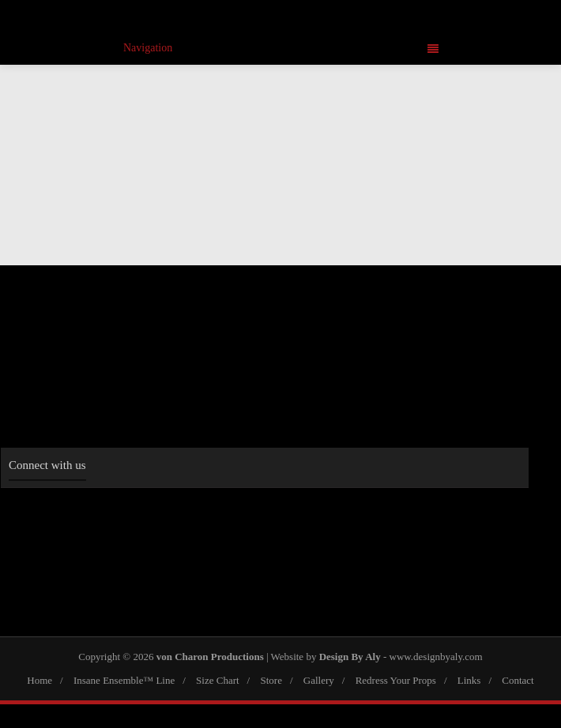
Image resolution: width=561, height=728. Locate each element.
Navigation (281, 48)
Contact (518, 680)
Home (40, 680)
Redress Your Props (396, 680)
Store (271, 680)
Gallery (319, 680)
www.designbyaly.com (436, 657)
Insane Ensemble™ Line (124, 680)
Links (469, 680)
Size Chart (218, 680)
